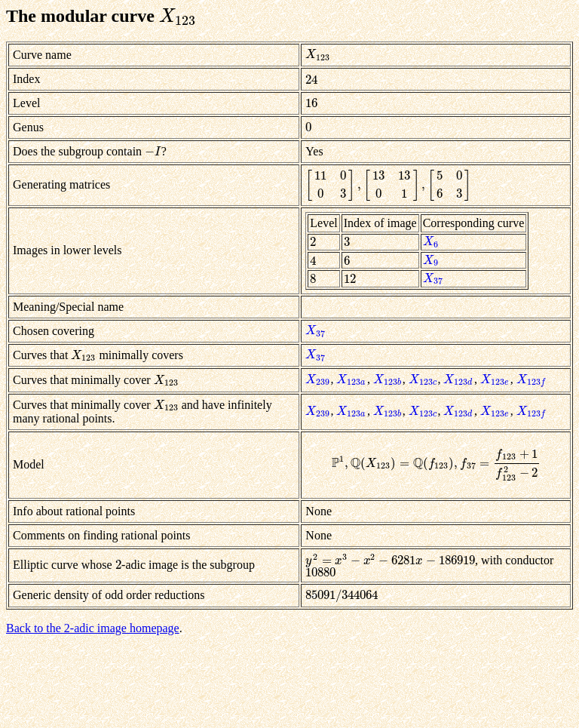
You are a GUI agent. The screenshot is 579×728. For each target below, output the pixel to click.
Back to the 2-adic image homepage (93, 628)
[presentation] (178, 16)
